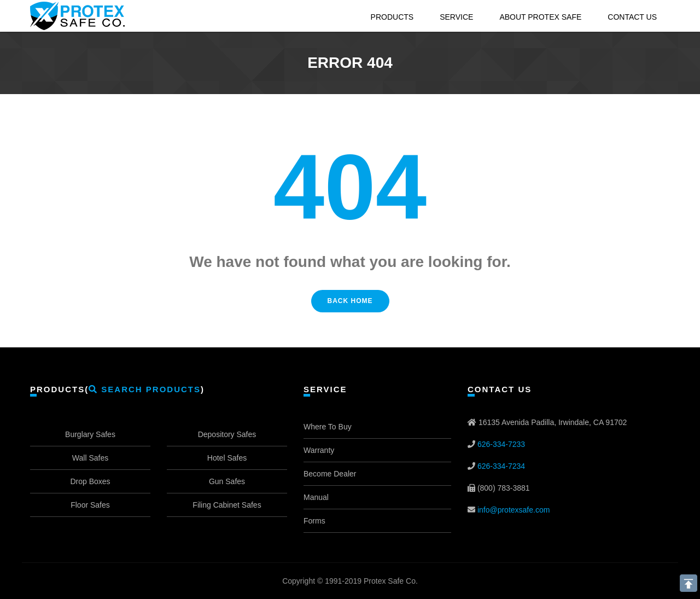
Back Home (350, 301)
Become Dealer (330, 474)
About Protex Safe (540, 17)
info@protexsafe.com (514, 510)
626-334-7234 (501, 466)
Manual (316, 497)
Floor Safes (90, 505)
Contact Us (632, 17)
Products (392, 17)
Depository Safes (227, 434)
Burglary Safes (90, 434)
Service (456, 17)
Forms (314, 521)
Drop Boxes (90, 481)
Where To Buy (328, 427)
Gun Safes (227, 481)
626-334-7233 (501, 444)
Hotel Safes (227, 458)
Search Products (145, 389)
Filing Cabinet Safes (227, 505)
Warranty (319, 450)
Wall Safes (90, 458)
